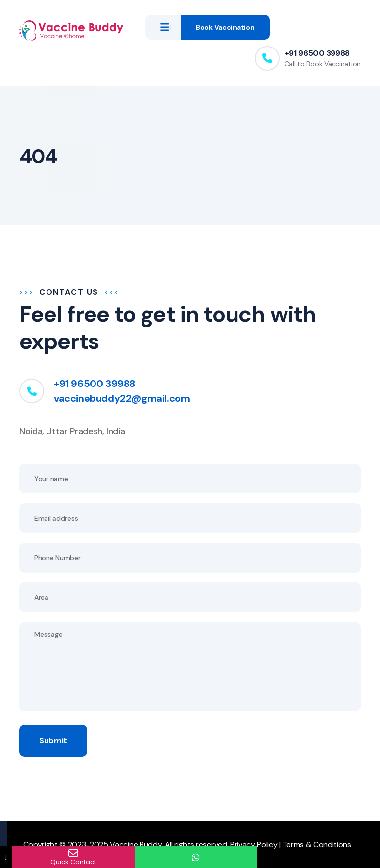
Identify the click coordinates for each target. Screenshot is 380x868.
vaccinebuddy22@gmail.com (122, 398)
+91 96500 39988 (317, 53)
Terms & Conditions (317, 844)
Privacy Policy (254, 844)
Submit (53, 741)
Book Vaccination (225, 27)
